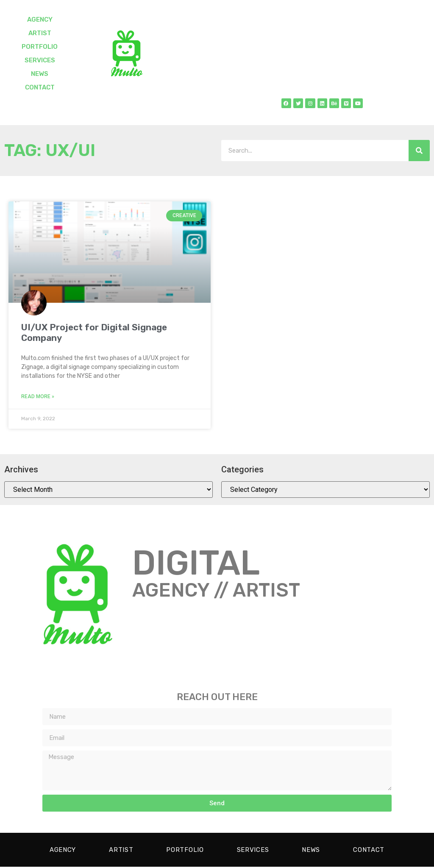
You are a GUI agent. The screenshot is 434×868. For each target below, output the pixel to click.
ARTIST (40, 33)
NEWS (40, 74)
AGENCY (40, 20)
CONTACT (40, 87)
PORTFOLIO (40, 47)
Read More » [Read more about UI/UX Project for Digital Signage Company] (38, 398)
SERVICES (40, 60)
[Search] (419, 152)
